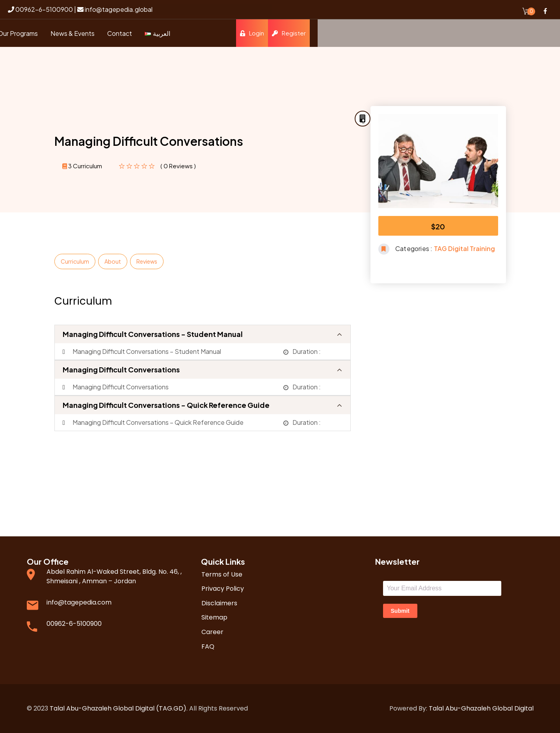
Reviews (147, 261)
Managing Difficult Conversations (121, 369)
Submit (400, 611)
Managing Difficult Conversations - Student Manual (153, 334)
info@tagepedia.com (79, 602)
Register (531, 33)
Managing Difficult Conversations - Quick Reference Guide (166, 405)
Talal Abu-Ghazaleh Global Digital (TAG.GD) (118, 708)
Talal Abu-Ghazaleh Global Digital (481, 708)
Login (494, 33)
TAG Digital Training (464, 248)
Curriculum (75, 261)
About (113, 261)
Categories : (415, 248)
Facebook (545, 11)
